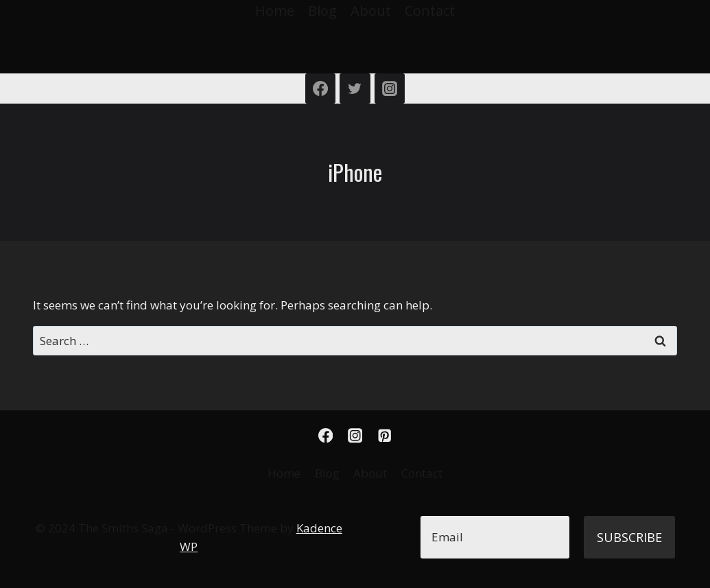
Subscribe (630, 537)
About (371, 11)
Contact (430, 11)
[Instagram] (390, 89)
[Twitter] (355, 89)
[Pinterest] (384, 435)
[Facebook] (320, 89)
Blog (322, 11)
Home (275, 11)
